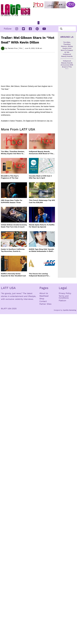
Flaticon (62, 301)
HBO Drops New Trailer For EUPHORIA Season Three (12, 201)
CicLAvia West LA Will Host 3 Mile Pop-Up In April (40, 177)
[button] (38, 23)
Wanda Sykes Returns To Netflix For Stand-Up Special (42, 226)
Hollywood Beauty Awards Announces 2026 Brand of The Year (41, 153)
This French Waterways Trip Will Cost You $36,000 (42, 201)
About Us (44, 293)
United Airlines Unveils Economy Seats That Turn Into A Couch (14, 226)
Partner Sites (45, 304)
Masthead (44, 296)
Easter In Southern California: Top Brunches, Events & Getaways (13, 250)
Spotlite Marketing (70, 310)
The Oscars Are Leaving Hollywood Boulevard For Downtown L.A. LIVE (39, 275)
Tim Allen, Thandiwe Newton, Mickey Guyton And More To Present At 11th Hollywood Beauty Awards (13, 153)
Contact (43, 301)
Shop (42, 299)
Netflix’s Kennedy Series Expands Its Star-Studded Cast (13, 275)
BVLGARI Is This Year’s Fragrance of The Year (10, 177)
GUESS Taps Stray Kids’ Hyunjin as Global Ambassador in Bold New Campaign (41, 250)
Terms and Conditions (64, 297)
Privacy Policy (65, 293)
